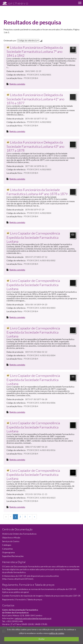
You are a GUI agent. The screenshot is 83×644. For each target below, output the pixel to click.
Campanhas (7, 549)
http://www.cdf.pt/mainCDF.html (18, 579)
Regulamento (8, 599)
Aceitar (42, 639)
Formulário (21, 599)
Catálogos (7, 545)
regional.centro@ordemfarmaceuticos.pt (33, 618)
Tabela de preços (35, 599)
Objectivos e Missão (11, 538)
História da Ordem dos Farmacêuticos (19, 534)
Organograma (8, 552)
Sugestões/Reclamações (13, 556)
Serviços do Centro (11, 541)
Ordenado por (10, 40)
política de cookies (57, 633)
